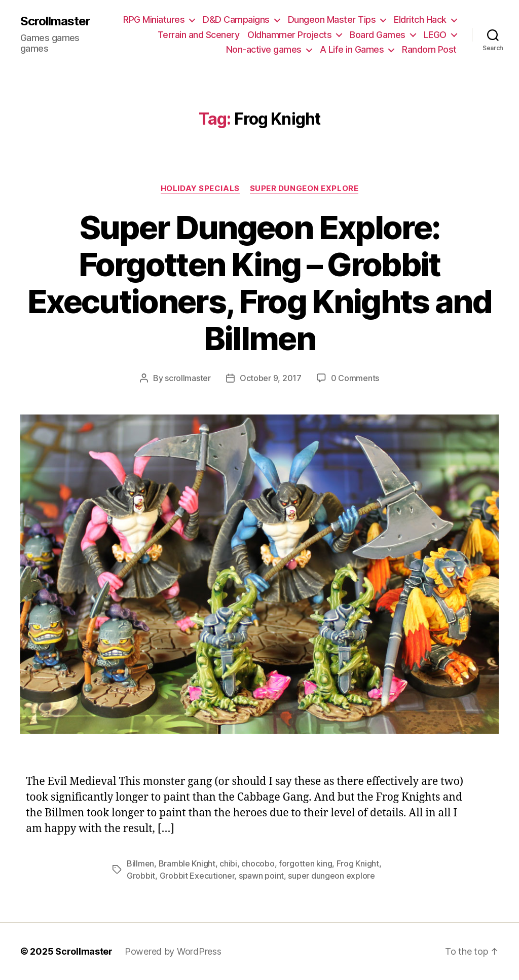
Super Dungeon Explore (304, 189)
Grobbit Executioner (197, 876)
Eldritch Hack (420, 20)
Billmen (140, 863)
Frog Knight (358, 863)
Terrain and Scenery (199, 35)
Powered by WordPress (173, 951)
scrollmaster (188, 378)
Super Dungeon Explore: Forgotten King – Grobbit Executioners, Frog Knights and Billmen (259, 283)
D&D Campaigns (236, 20)
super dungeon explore (331, 876)
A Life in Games (352, 49)
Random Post (429, 49)
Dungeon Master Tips (332, 20)
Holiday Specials (200, 189)
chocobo (258, 863)
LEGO (435, 35)
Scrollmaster (55, 21)
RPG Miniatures (154, 20)
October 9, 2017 (271, 378)
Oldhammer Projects (289, 35)
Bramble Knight (187, 863)
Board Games (378, 35)
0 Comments (355, 378)
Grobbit (141, 876)
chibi (228, 863)
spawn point (261, 876)
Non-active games (264, 49)
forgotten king (305, 863)
